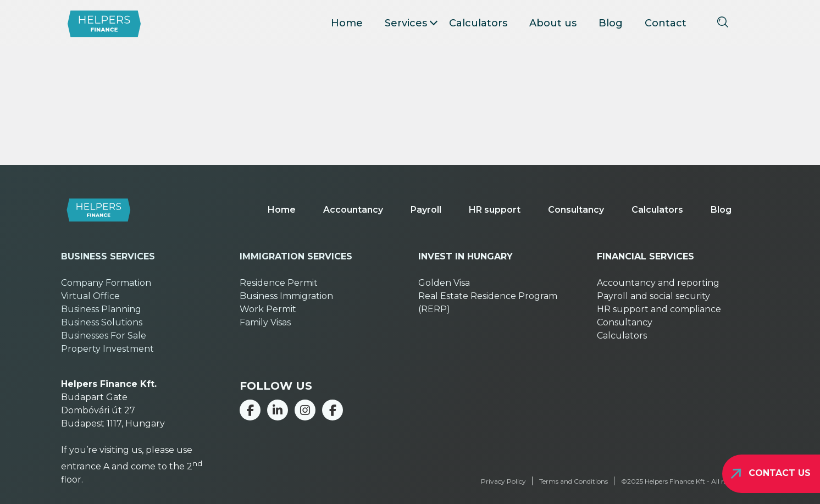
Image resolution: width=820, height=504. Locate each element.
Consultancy (576, 210)
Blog (611, 23)
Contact (666, 23)
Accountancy (353, 210)
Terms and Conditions (574, 481)
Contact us (780, 473)
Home (347, 23)
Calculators (478, 23)
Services (406, 23)
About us (553, 23)
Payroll (426, 210)
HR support (495, 210)
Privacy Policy (503, 481)
